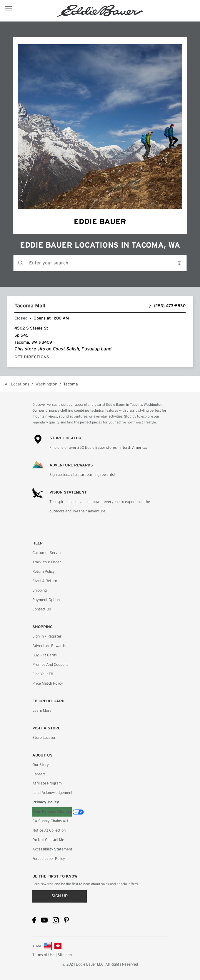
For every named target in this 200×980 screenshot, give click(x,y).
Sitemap (65, 955)
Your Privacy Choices (52, 812)
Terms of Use (44, 955)
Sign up (60, 896)
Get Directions (33, 357)
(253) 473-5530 (166, 306)
